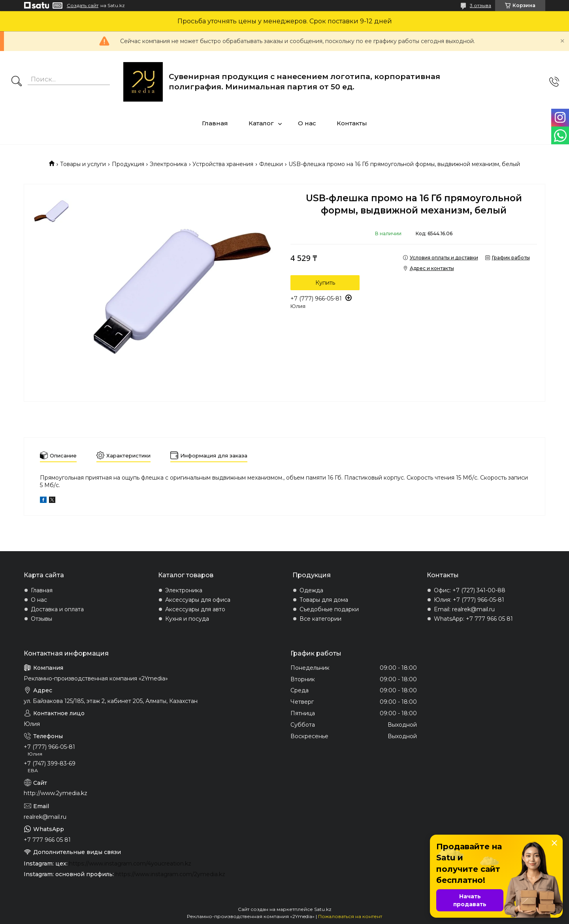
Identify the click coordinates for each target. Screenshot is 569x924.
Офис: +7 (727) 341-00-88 (470, 590)
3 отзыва (480, 5)
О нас (307, 123)
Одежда (311, 590)
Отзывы (41, 619)
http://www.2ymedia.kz (56, 793)
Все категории (320, 619)
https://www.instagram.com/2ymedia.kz (170, 874)
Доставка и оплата (57, 609)
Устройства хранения (223, 164)
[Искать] (17, 82)
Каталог (261, 123)
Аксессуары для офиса (198, 600)
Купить (325, 283)
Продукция (128, 164)
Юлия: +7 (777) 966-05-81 (469, 600)
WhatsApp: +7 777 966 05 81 (473, 619)
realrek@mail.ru (45, 817)
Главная (215, 123)
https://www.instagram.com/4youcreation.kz (130, 864)
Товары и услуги (83, 164)
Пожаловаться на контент (350, 916)
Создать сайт (83, 6)
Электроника (168, 164)
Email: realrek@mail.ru (464, 609)
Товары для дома (324, 600)
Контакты (352, 123)
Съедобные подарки (329, 609)
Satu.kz (323, 909)
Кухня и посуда (187, 619)
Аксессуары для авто (195, 609)
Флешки (271, 164)
